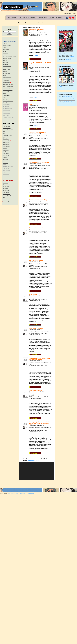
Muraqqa (5, 157)
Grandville (5, 60)
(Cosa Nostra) (6, 168)
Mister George (6, 156)
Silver (4, 97)
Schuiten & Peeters (7, 92)
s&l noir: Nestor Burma (8, 86)
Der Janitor (5, 53)
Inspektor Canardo (7, 66)
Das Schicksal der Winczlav (9, 130)
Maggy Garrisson (7, 77)
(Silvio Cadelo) (6, 116)
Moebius (5, 79)
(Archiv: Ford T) (6, 106)
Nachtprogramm (6, 83)
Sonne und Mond (7, 196)
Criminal (4, 51)
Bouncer (5, 47)
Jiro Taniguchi (6, 187)
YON (4, 185)
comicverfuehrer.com (68, 97)
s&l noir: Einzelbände (8, 90)
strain (4, 198)
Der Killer (5, 55)
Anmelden (66, 14)
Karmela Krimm (6, 70)
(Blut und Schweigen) (8, 167)
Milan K (4, 152)
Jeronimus (5, 71)
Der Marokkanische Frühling (9, 57)
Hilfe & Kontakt (73, 14)
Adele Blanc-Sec (6, 44)
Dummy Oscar (6, 190)
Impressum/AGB (30, 493)
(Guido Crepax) (6, 110)
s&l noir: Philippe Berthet (8, 88)
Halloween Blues (7, 141)
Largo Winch (6, 150)
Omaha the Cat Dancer (8, 84)
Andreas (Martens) (7, 46)
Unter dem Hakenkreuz (8, 101)
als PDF (60, 87)
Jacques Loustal (6, 68)
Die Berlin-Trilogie (7, 59)
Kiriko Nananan (6, 192)
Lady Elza (5, 148)
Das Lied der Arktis (65, 103)
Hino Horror (5, 189)
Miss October (6, 154)
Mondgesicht (6, 81)
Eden (4, 137)
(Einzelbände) (6, 174)
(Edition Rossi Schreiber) (8, 117)
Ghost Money (6, 139)
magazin (36, 56)
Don (4, 133)
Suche (9, 29)
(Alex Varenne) (6, 105)
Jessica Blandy (6, 146)
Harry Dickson (6, 143)
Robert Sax (5, 159)
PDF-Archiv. (69, 59)
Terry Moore (5, 99)
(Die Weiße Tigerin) (7, 108)
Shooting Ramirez (7, 95)
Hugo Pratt (5, 64)
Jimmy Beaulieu (6, 73)
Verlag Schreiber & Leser (13, 493)
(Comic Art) (5, 103)
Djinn (4, 132)
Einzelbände (5, 183)
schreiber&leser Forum (33, 460)
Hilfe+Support (23, 493)
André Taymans (6, 126)
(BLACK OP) (6, 165)
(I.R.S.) (4, 172)
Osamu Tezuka (6, 194)
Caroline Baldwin (7, 128)
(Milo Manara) (6, 112)
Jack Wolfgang (6, 144)
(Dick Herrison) (6, 170)
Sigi (3, 161)
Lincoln (4, 75)
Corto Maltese (6, 49)
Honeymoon (5, 62)
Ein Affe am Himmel (7, 135)
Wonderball (5, 163)
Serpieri (4, 94)
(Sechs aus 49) (6, 114)
